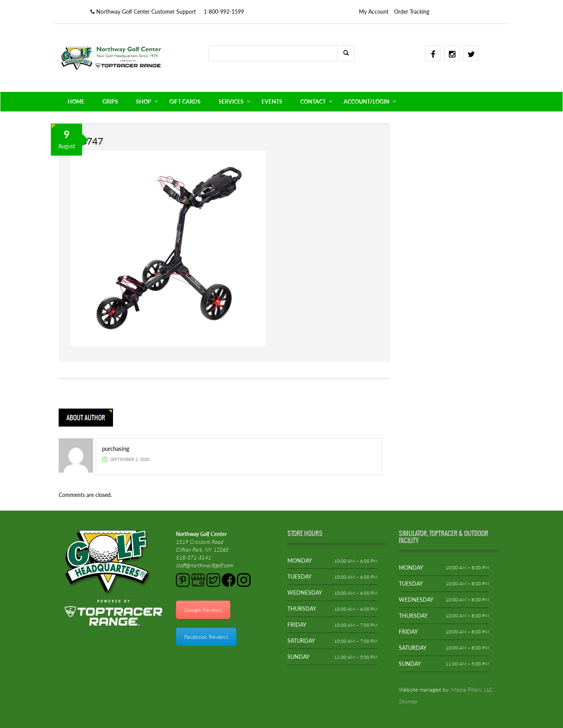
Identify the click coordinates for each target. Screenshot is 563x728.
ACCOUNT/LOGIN (367, 101)
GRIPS (110, 101)
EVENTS (272, 101)
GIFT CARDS (185, 101)
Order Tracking (412, 12)
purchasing (116, 448)
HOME (76, 101)
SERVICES (231, 101)
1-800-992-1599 (224, 12)
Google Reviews (203, 610)
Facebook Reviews (206, 637)
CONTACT (313, 101)
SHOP (144, 101)
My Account (374, 12)
